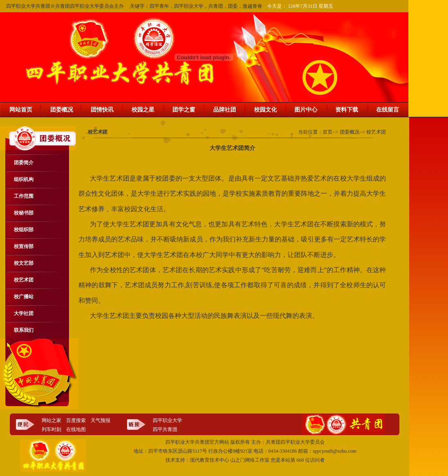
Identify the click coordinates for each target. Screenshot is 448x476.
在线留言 (388, 110)
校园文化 (265, 110)
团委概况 (62, 110)
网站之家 (51, 420)
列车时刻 (51, 429)
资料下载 (347, 110)
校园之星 (143, 110)
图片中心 (306, 110)
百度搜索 (76, 420)
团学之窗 (184, 110)
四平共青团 (165, 429)
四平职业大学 (167, 420)
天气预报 (100, 420)
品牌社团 (225, 110)
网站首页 (21, 110)
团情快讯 (102, 110)
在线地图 (76, 429)
